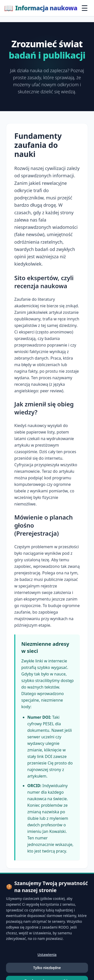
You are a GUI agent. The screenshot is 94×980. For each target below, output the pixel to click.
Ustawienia (47, 975)
